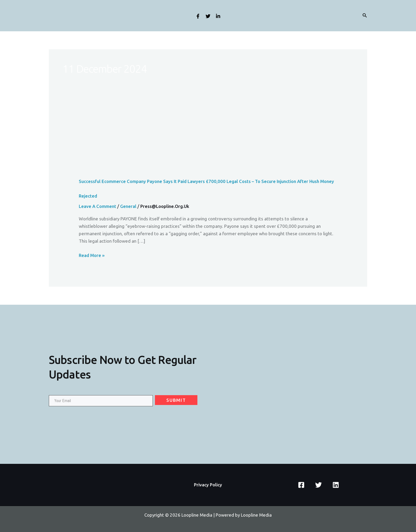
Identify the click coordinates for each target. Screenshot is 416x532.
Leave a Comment (98, 206)
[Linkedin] (218, 16)
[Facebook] (198, 16)
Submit (176, 400)
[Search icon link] (365, 16)
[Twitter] (208, 16)
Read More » (92, 255)
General (129, 206)
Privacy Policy (208, 485)
